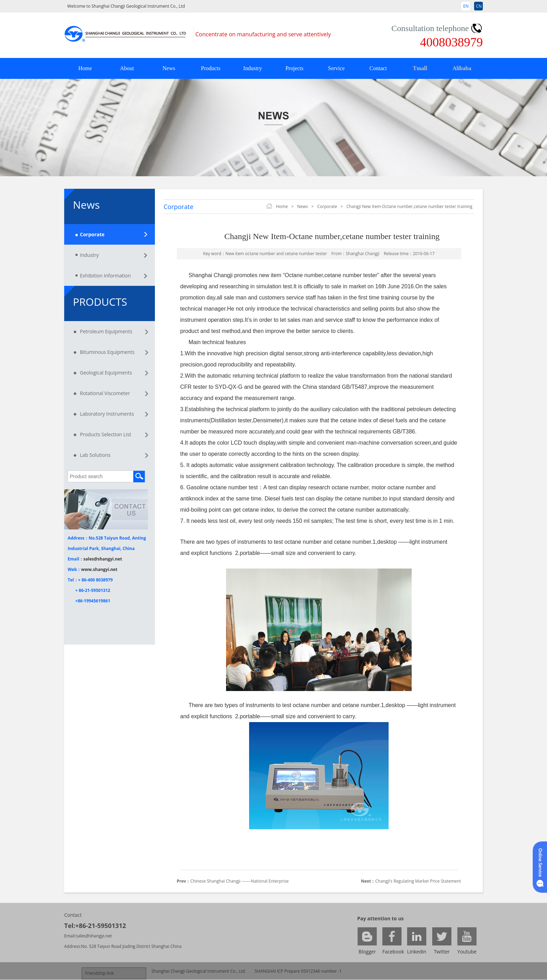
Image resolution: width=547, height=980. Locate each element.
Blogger (367, 952)
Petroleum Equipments (106, 331)
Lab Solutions (95, 455)
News (169, 68)
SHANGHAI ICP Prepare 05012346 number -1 (298, 971)
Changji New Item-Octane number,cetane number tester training (409, 206)
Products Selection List (106, 434)
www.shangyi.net (99, 569)
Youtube (467, 952)
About (127, 68)
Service (336, 68)
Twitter (442, 952)
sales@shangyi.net (103, 559)
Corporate (92, 234)
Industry (252, 68)
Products (211, 68)
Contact (378, 68)
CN (479, 6)
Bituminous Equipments (107, 352)
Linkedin (417, 952)
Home (85, 68)
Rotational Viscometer (105, 393)
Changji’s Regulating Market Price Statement (418, 881)
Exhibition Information (105, 276)
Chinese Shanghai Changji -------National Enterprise (239, 881)
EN (466, 6)
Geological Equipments (106, 373)
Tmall (420, 68)
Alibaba (462, 68)
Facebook (392, 952)
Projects (294, 68)
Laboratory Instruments (107, 414)
